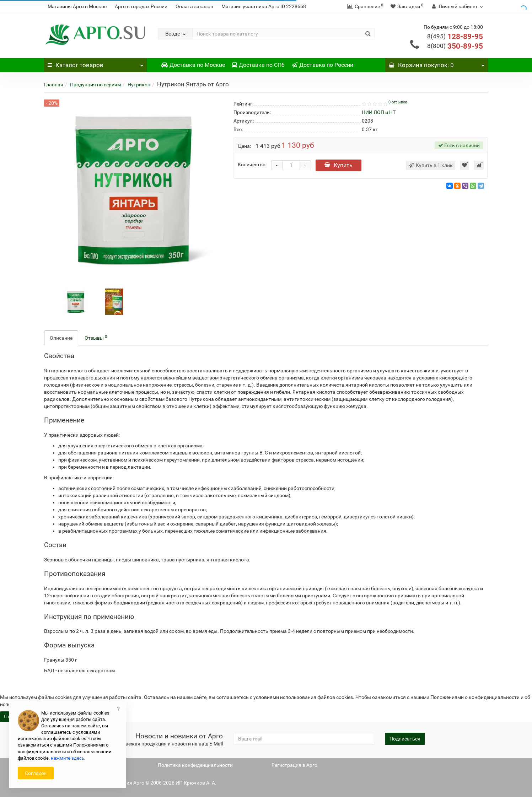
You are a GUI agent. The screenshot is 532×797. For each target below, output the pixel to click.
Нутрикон (139, 85)
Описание (61, 338)
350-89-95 (455, 46)
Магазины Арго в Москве (77, 6)
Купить (338, 165)
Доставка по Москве (193, 65)
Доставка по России (323, 65)
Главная (54, 85)
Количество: (252, 165)
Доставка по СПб (258, 65)
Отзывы (96, 338)
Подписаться (405, 739)
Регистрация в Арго (294, 765)
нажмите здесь (68, 758)
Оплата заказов (194, 6)
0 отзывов (398, 102)
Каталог (96, 63)
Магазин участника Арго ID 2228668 (264, 6)
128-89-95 (455, 37)
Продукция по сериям (95, 85)
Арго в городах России (141, 6)
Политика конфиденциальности (195, 765)
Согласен (36, 773)
